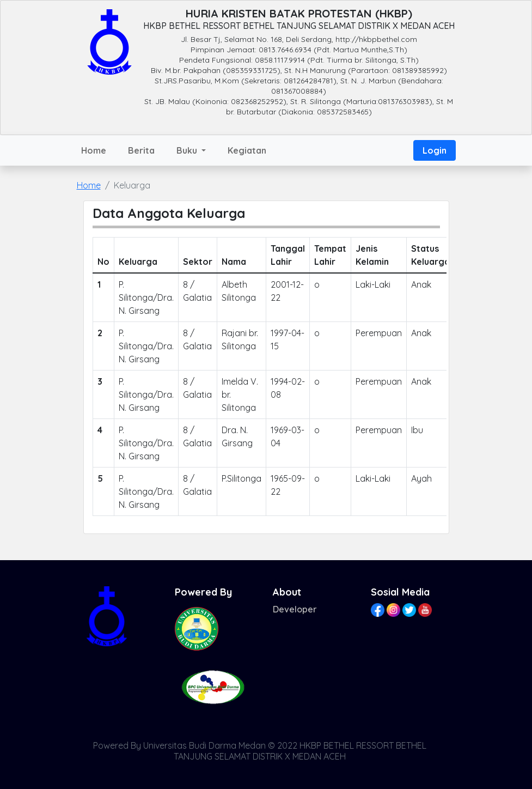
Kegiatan (247, 150)
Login (435, 150)
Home (94, 150)
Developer (295, 609)
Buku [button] (188, 150)
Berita (141, 150)
